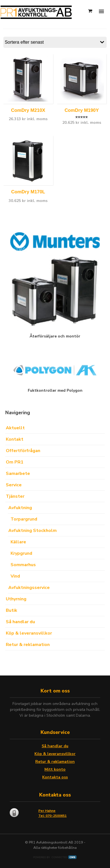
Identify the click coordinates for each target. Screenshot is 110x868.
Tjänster (15, 496)
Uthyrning (16, 599)
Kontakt (15, 439)
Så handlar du (20, 622)
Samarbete (18, 474)
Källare (18, 542)
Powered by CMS (55, 857)
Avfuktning (20, 508)
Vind (15, 576)
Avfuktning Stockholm (32, 531)
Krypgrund (21, 553)
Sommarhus (23, 565)
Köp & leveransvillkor (29, 633)
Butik (12, 610)
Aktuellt (15, 428)
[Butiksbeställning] (55, 42)
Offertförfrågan (23, 451)
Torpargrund (24, 519)
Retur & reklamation (28, 645)
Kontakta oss (55, 777)
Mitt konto (55, 769)
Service (14, 485)
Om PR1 (15, 462)
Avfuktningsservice (29, 588)
